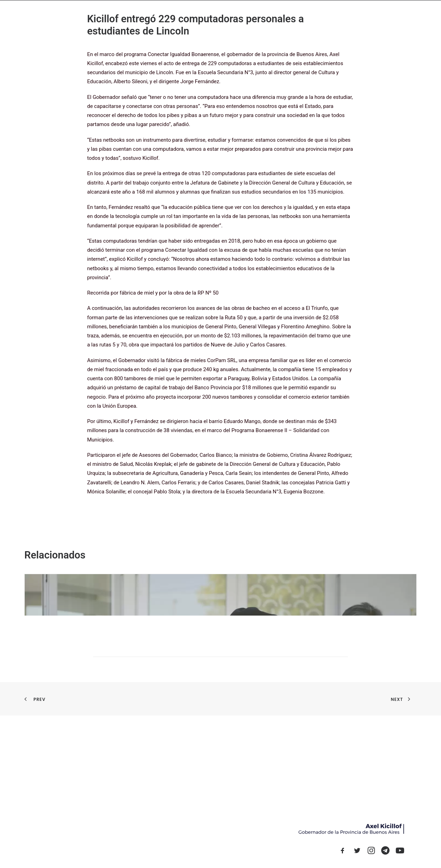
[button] (343, 852)
